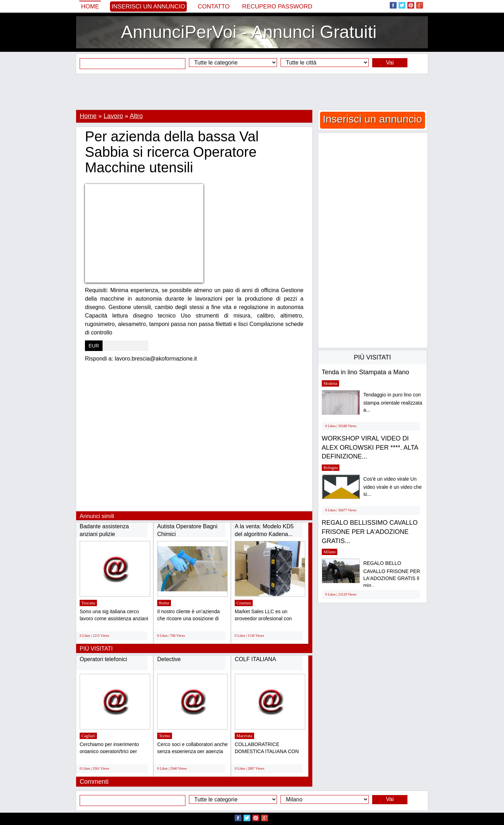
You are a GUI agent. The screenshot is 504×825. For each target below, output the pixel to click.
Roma (164, 603)
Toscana (88, 603)
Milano (330, 552)
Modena (330, 383)
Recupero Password (277, 7)
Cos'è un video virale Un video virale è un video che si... (393, 487)
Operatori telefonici (103, 659)
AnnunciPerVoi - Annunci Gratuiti (249, 32)
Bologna (331, 468)
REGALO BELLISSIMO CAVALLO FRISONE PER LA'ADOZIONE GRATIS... (370, 532)
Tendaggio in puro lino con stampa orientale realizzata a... (393, 402)
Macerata (244, 736)
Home (90, 7)
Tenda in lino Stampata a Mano (365, 372)
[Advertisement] (252, 92)
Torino (165, 736)
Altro (136, 116)
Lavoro (113, 116)
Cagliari (88, 736)
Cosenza (244, 603)
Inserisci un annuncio (149, 7)
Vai (390, 63)
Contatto (214, 7)
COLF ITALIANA (255, 659)
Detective (169, 659)
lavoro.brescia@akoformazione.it (156, 359)
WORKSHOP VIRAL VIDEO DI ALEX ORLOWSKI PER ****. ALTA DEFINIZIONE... (370, 447)
